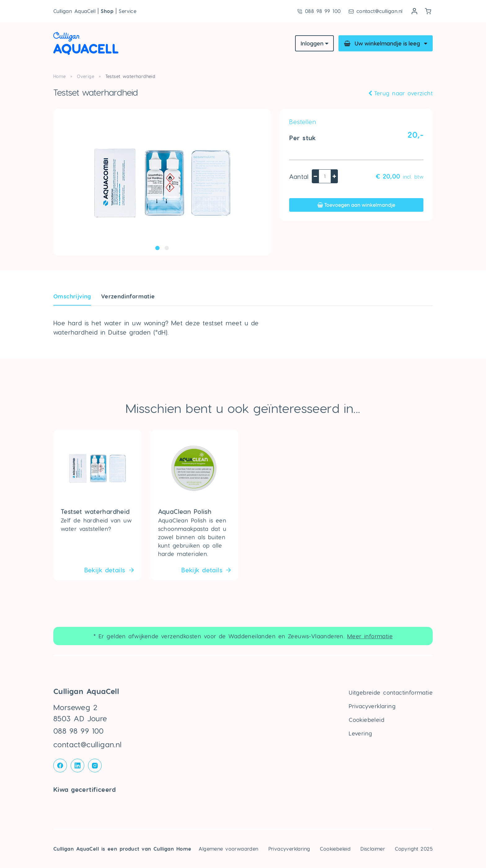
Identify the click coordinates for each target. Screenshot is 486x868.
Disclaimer (373, 849)
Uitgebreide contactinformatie (391, 692)
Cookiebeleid (367, 720)
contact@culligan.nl (375, 11)
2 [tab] (167, 248)
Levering (360, 733)
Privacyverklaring (372, 706)
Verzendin (128, 296)
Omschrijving (72, 296)
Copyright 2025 (414, 849)
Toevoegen (356, 205)
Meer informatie (370, 636)
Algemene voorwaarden (228, 849)
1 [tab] (157, 248)
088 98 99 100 (319, 11)
